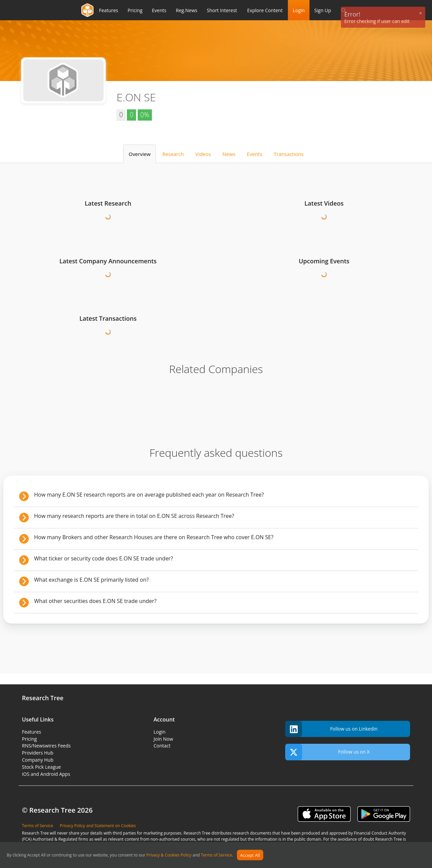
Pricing (29, 739)
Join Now (163, 739)
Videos (203, 154)
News (229, 154)
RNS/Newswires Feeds (46, 746)
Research (173, 154)
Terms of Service (216, 855)
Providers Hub (38, 753)
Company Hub (38, 760)
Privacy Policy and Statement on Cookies (98, 826)
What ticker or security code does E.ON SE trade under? (104, 558)
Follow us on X (327, 752)
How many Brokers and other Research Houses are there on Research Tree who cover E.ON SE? (154, 537)
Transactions (289, 154)
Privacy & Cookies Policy (169, 855)
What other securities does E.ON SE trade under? (95, 601)
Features (32, 732)
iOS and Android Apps (46, 774)
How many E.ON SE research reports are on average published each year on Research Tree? (149, 495)
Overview (140, 154)
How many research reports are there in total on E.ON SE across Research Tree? (134, 516)
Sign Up (323, 10)
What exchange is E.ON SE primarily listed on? (91, 580)
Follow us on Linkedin (331, 729)
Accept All (250, 855)
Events (254, 154)
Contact (162, 746)
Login (299, 10)
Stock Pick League (41, 767)
